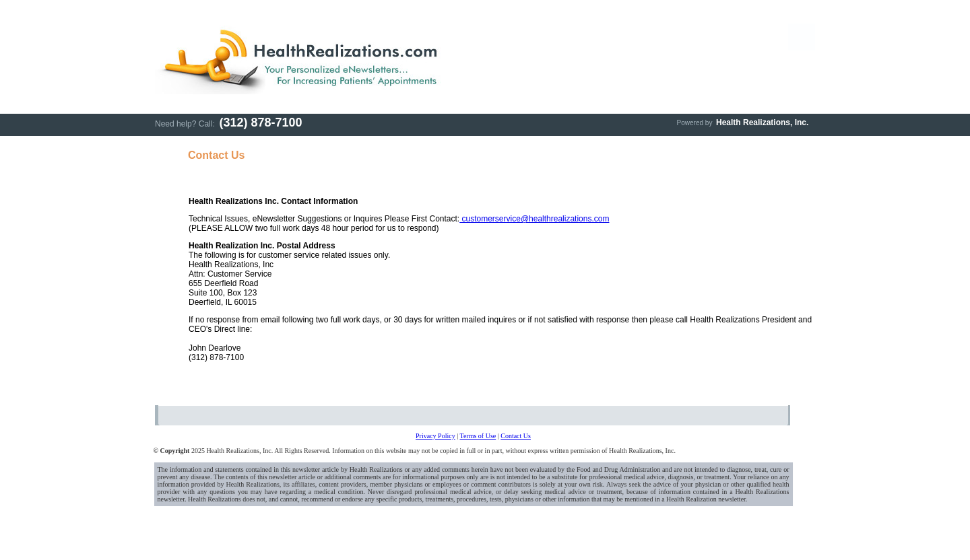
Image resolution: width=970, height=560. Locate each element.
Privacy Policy (435, 436)
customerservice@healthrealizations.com (534, 219)
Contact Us (516, 436)
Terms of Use (478, 436)
